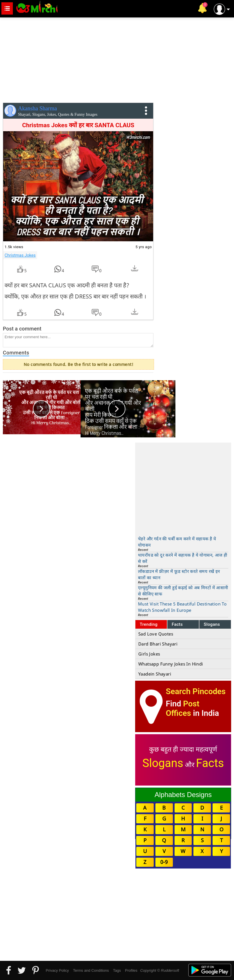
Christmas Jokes (20, 255)
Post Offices (183, 708)
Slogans (212, 624)
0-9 (164, 862)
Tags (117, 970)
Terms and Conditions (91, 970)
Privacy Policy (57, 970)
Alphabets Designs (183, 795)
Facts (177, 624)
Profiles (131, 970)
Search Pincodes (196, 691)
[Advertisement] (117, 59)
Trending (149, 624)
